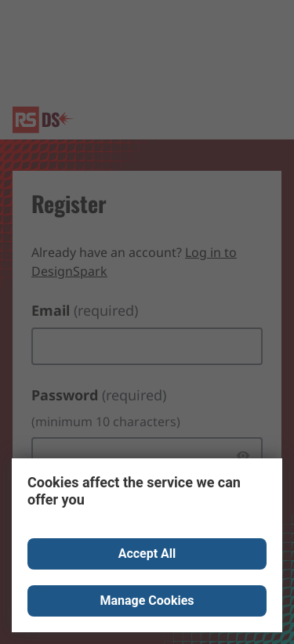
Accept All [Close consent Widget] (147, 554)
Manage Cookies (147, 601)
